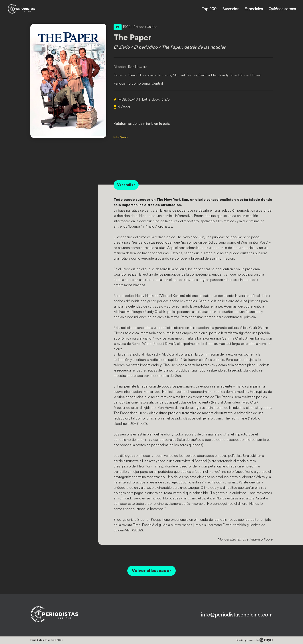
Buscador (230, 9)
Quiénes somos (282, 9)
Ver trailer (126, 185)
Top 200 (209, 9)
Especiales (254, 9)
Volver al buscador (151, 571)
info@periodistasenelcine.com (237, 615)
